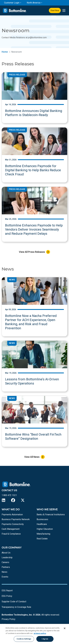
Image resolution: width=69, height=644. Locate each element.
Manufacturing (43, 534)
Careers (5, 562)
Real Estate (42, 539)
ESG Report (7, 591)
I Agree (45, 639)
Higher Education (45, 529)
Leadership (7, 557)
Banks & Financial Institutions (51, 515)
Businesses (42, 519)
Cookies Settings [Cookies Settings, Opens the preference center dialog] (24, 639)
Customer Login (12, 3)
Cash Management (11, 529)
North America (34, 3)
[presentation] (64, 11)
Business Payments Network (16, 519)
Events (5, 577)
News (4, 572)
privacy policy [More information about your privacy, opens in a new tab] (40, 633)
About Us (6, 553)
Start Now (55, 10)
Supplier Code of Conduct (14, 602)
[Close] (65, 628)
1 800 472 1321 (9, 495)
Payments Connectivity (13, 524)
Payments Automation (12, 515)
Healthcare (42, 524)
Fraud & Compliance (11, 534)
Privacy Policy (9, 619)
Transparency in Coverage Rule (16, 607)
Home (5, 52)
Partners (6, 567)
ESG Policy (7, 596)
